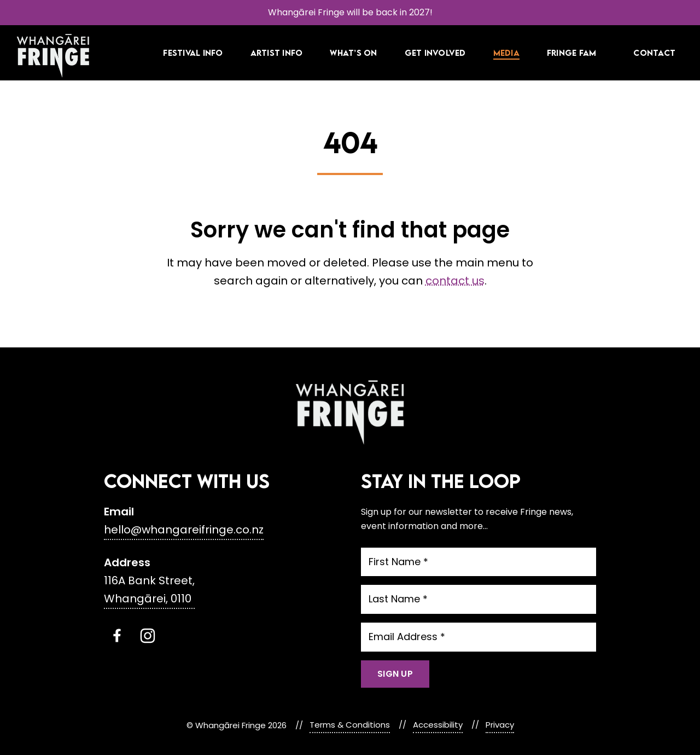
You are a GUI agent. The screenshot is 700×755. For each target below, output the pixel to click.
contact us (455, 281)
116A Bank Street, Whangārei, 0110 (149, 590)
